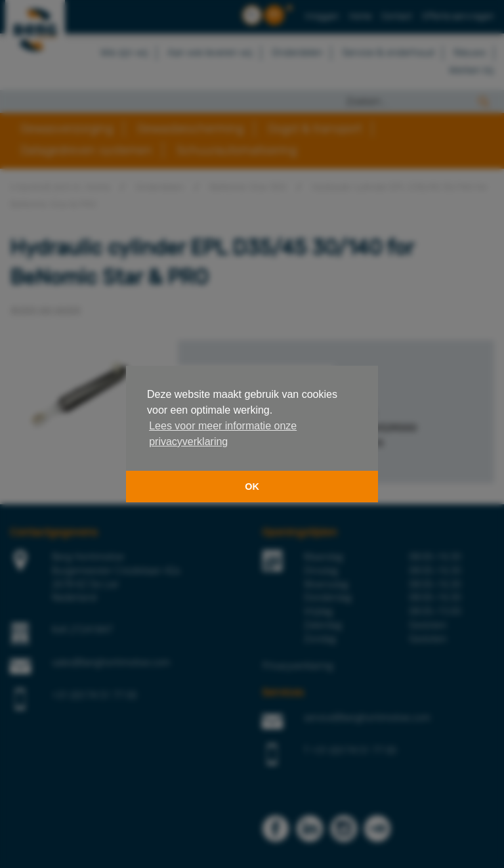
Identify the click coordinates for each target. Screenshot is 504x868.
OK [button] (252, 487)
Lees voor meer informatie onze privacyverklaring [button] (223, 434)
